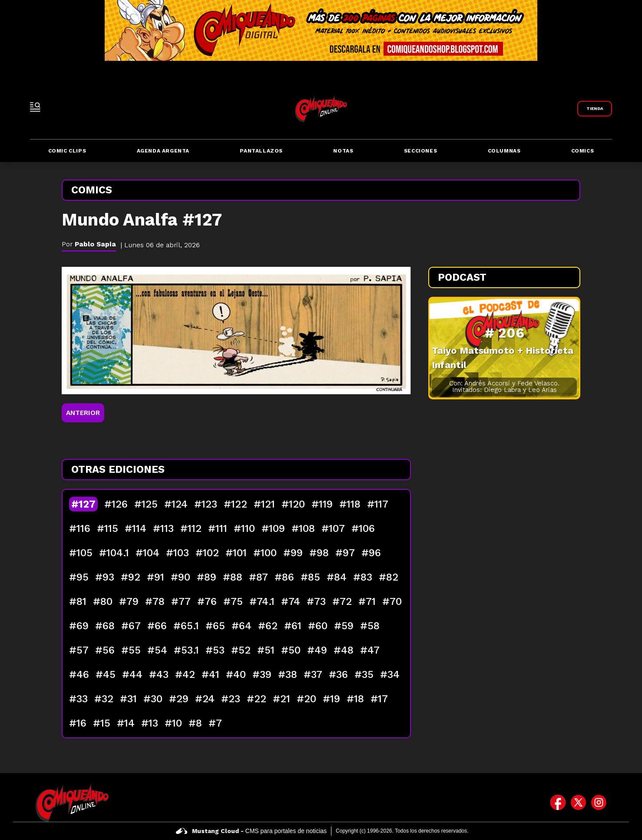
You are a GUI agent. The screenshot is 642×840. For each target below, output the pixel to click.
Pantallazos (261, 151)
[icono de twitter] (578, 803)
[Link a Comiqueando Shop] (595, 109)
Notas (343, 151)
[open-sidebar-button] (35, 107)
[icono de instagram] (599, 803)
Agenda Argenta (163, 151)
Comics (583, 151)
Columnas (504, 151)
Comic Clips (67, 151)
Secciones (420, 151)
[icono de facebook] (558, 803)
